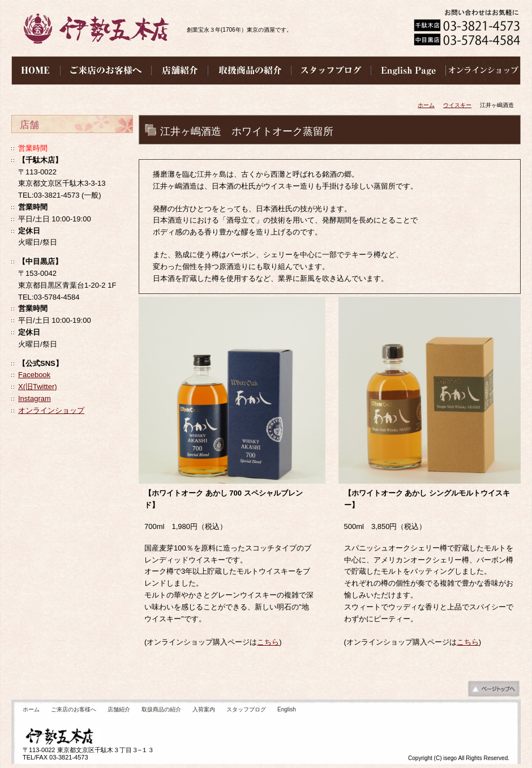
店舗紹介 (119, 709)
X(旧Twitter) (38, 387)
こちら (268, 642)
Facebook (34, 375)
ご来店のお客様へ (74, 709)
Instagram (35, 398)
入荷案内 (204, 709)
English (287, 709)
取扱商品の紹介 (161, 709)
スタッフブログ (246, 709)
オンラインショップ (51, 410)
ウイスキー (457, 105)
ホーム (426, 105)
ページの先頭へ (494, 692)
